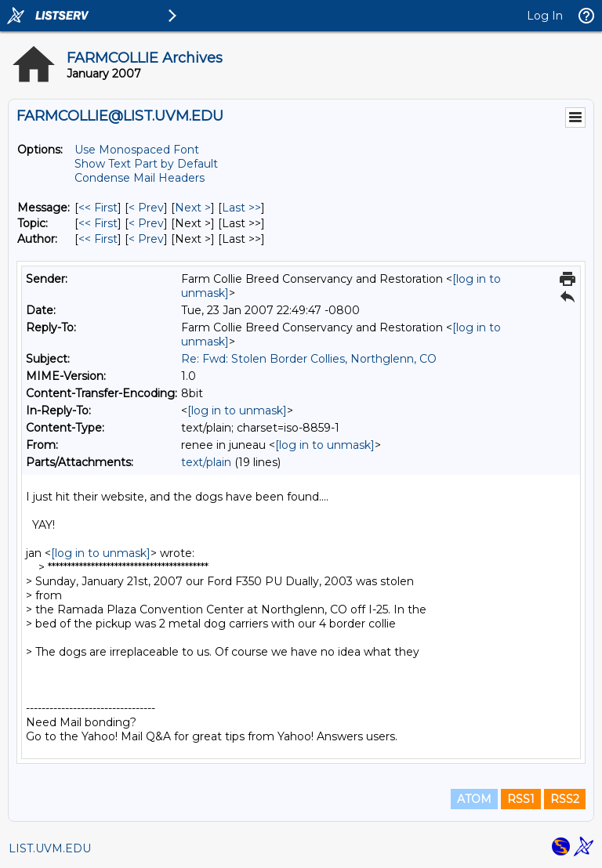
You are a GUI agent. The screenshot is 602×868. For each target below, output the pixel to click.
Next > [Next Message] (193, 208)
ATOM (474, 799)
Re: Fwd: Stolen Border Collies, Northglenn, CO (309, 359)
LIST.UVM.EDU (50, 848)
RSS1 (521, 799)
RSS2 (565, 799)
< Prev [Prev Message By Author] (146, 239)
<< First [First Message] (98, 208)
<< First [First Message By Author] (98, 239)
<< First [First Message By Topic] (98, 223)
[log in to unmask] (237, 410)
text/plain (206, 462)
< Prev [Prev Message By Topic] (146, 223)
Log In (545, 16)
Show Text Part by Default (146, 164)
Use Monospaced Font (137, 150)
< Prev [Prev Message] (146, 208)
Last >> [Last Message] (241, 208)
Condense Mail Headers (140, 178)
